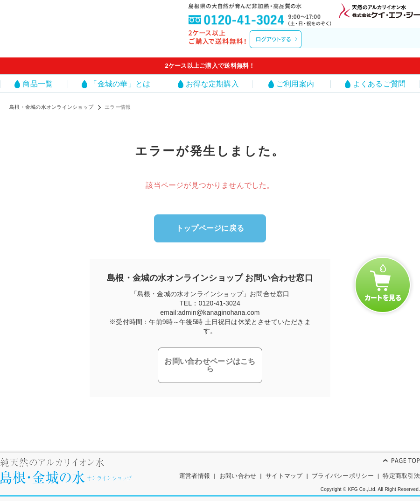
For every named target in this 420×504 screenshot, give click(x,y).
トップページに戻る (210, 227)
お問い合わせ (238, 468)
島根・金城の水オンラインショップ (51, 107)
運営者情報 (195, 468)
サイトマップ (284, 468)
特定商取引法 (401, 468)
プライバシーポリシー (343, 468)
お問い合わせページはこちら (210, 358)
